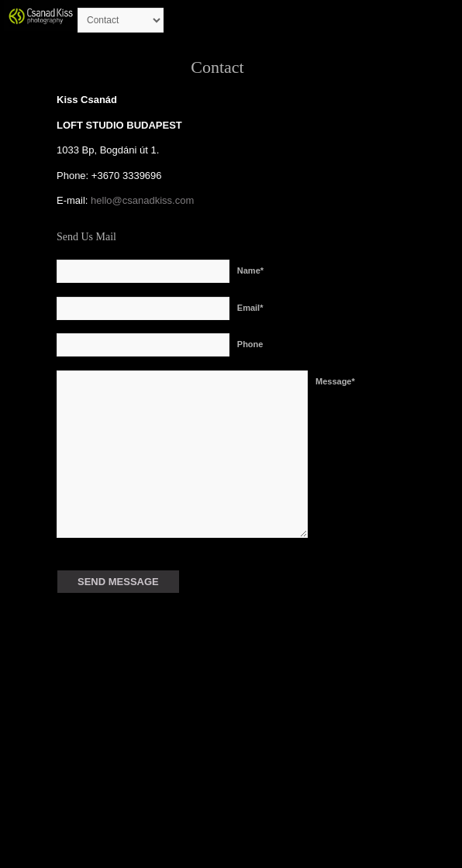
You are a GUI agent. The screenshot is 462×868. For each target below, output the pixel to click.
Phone (250, 344)
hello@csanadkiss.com (141, 200)
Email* (250, 308)
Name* (250, 270)
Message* (335, 381)
